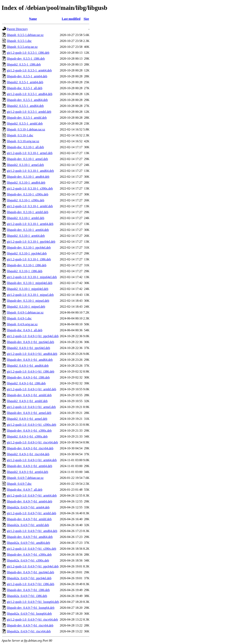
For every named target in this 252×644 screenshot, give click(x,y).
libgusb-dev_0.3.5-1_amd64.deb (27, 100)
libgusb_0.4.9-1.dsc (19, 318)
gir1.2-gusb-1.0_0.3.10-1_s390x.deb (30, 188)
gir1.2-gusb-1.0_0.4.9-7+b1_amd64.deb (32, 531)
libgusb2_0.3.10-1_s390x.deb (26, 200)
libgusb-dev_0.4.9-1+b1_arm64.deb (30, 466)
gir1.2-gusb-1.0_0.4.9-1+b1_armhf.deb (31, 389)
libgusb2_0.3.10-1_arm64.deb (26, 236)
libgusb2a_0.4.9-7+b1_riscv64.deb (29, 631)
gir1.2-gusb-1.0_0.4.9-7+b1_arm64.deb (32, 495)
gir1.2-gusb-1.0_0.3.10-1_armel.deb (30, 153)
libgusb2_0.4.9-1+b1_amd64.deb (28, 366)
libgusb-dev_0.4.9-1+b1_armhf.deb (29, 395)
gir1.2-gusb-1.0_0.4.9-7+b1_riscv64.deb (32, 619)
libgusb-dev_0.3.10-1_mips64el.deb (30, 283)
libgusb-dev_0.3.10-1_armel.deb (27, 159)
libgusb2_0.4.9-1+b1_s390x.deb (27, 436)
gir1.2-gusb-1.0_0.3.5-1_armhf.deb (29, 112)
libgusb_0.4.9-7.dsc (19, 484)
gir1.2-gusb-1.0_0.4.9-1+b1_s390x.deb (31, 425)
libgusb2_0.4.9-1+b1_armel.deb (27, 419)
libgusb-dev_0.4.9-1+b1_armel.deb (29, 413)
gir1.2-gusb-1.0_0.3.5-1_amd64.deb (30, 94)
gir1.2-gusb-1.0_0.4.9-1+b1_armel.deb (31, 407)
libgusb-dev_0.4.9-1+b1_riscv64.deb (30, 448)
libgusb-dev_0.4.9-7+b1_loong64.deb (31, 608)
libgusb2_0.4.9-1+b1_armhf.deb (27, 401)
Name (33, 19)
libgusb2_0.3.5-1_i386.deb (24, 64)
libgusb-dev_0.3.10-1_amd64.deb (28, 177)
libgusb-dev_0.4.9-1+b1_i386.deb (28, 377)
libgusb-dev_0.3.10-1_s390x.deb (28, 194)
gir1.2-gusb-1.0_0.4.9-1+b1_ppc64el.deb (33, 336)
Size (86, 19)
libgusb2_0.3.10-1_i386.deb (25, 271)
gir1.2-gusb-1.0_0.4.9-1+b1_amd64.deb (32, 354)
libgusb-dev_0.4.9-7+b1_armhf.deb (29, 519)
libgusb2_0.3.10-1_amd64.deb (26, 183)
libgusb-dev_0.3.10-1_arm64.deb (28, 230)
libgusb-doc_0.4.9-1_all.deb (25, 330)
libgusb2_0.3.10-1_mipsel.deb (26, 307)
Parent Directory (17, 29)
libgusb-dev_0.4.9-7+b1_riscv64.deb (30, 625)
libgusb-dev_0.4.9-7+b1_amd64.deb (30, 537)
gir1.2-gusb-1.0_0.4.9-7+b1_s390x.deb (31, 549)
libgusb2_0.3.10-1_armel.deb (25, 165)
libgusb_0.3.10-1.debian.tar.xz (26, 129)
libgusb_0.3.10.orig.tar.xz (23, 141)
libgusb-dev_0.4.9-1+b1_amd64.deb (30, 360)
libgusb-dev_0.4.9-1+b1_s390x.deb (29, 431)
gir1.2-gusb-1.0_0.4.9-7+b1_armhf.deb (31, 513)
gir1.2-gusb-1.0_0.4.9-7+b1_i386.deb (31, 584)
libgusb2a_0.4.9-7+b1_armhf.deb (28, 525)
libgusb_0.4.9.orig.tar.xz (22, 324)
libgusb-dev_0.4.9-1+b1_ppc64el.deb (31, 342)
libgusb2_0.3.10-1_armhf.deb (26, 218)
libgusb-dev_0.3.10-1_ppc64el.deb (29, 248)
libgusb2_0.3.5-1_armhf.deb (25, 124)
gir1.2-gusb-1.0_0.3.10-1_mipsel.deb (30, 295)
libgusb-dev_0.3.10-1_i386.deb (27, 265)
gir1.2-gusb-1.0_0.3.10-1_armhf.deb (30, 206)
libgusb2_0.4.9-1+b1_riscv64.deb (28, 454)
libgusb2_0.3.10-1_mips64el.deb (28, 289)
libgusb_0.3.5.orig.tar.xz (22, 47)
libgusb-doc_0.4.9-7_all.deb (25, 490)
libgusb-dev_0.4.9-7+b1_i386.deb (28, 590)
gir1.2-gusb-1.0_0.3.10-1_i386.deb (29, 259)
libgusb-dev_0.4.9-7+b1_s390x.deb (29, 555)
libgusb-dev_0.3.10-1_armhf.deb (28, 212)
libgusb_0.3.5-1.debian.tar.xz (25, 35)
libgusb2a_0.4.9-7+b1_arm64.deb (28, 507)
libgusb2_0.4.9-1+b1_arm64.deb (27, 472)
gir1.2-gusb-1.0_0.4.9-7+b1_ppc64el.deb (33, 566)
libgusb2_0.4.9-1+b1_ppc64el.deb (28, 348)
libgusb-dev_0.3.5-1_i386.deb (26, 59)
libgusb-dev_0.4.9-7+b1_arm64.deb (30, 501)
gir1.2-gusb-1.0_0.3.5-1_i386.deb (28, 53)
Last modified (71, 19)
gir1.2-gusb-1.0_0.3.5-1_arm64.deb (29, 70)
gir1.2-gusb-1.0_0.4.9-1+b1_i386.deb (31, 372)
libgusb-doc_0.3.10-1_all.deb (25, 147)
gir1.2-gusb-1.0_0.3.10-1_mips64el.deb (32, 277)
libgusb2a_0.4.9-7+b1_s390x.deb (28, 560)
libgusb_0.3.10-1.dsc (20, 135)
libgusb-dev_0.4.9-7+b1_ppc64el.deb (31, 572)
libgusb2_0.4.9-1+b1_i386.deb (26, 383)
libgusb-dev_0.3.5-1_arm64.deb (27, 76)
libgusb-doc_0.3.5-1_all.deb (25, 88)
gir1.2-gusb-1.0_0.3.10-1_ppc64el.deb (31, 242)
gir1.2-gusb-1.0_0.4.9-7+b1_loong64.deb (33, 602)
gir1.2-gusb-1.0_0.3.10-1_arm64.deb (30, 224)
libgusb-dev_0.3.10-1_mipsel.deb (28, 301)
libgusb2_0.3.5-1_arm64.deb (25, 82)
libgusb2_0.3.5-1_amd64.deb (25, 106)
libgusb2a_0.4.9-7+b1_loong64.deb (29, 614)
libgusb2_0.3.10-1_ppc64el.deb (27, 253)
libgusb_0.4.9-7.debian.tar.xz (25, 478)
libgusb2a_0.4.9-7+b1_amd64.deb (28, 543)
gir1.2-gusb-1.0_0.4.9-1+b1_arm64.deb (32, 460)
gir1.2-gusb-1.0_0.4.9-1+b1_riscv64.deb (32, 442)
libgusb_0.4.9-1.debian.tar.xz (25, 312)
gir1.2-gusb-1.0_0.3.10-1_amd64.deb (30, 171)
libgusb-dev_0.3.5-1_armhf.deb (27, 118)
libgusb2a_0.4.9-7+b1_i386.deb (27, 596)
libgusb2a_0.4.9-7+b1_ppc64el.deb (29, 578)
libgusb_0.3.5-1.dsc (19, 41)
